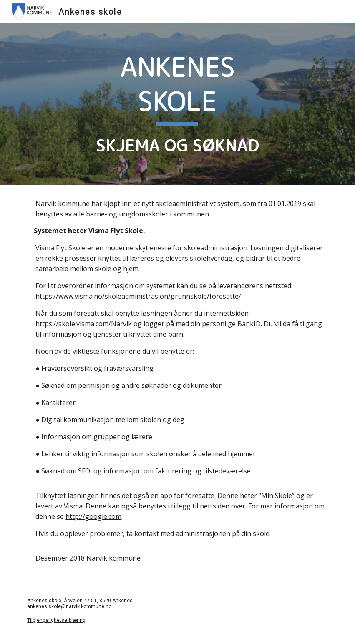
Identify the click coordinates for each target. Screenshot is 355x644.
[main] (177, 104)
